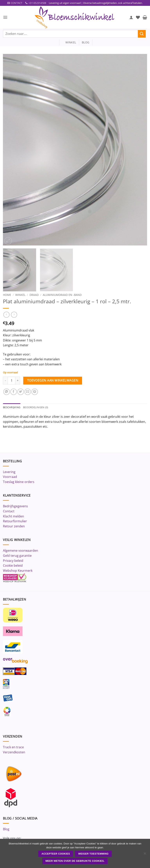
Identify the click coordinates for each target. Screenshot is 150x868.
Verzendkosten (14, 752)
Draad (34, 295)
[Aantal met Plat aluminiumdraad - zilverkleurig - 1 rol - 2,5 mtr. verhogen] (18, 381)
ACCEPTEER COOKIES (56, 854)
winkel (69, 43)
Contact (9, 511)
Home (7, 295)
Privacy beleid (13, 561)
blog (86, 43)
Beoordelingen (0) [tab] (36, 407)
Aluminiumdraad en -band (62, 295)
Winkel (20, 295)
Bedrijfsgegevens (15, 506)
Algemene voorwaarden (21, 551)
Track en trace (13, 747)
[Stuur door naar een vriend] (28, 392)
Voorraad (10, 477)
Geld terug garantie (17, 556)
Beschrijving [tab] (12, 407)
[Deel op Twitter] (21, 392)
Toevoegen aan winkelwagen (53, 380)
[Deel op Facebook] (14, 392)
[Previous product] (14, 315)
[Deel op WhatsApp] (7, 392)
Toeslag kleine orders (19, 482)
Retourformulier (15, 521)
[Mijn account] (131, 17)
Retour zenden (14, 526)
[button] (5, 17)
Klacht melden (13, 516)
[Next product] (6, 315)
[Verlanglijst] (138, 17)
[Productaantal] (12, 381)
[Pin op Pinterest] (35, 392)
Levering (9, 472)
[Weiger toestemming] (145, 855)
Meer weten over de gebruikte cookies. (75, 861)
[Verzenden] (142, 34)
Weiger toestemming (93, 854)
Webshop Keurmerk (18, 571)
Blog (6, 829)
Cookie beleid (13, 566)
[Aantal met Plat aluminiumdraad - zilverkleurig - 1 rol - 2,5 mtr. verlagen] (5, 381)
